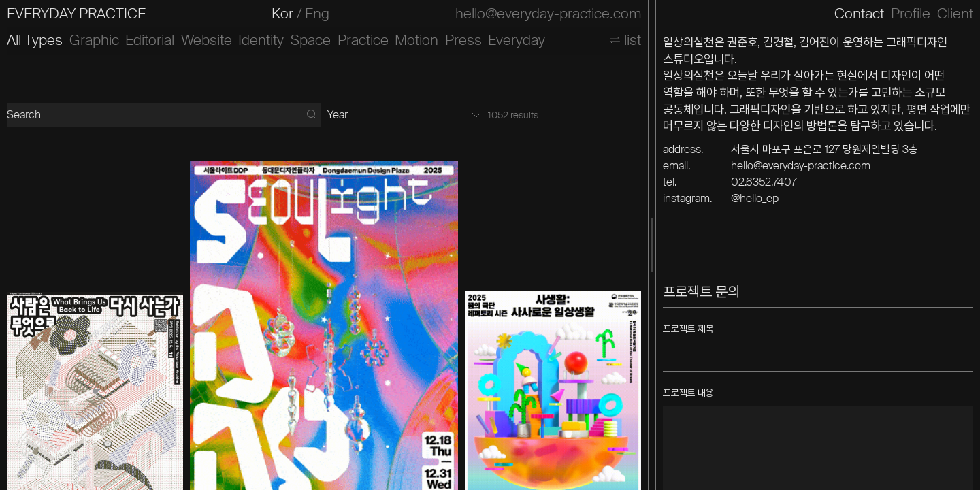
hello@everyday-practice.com (548, 14)
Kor (282, 14)
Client (955, 14)
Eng (317, 14)
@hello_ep (755, 198)
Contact (859, 14)
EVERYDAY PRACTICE (76, 14)
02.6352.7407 (764, 182)
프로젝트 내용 (688, 393)
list (633, 40)
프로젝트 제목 (688, 329)
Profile (911, 14)
